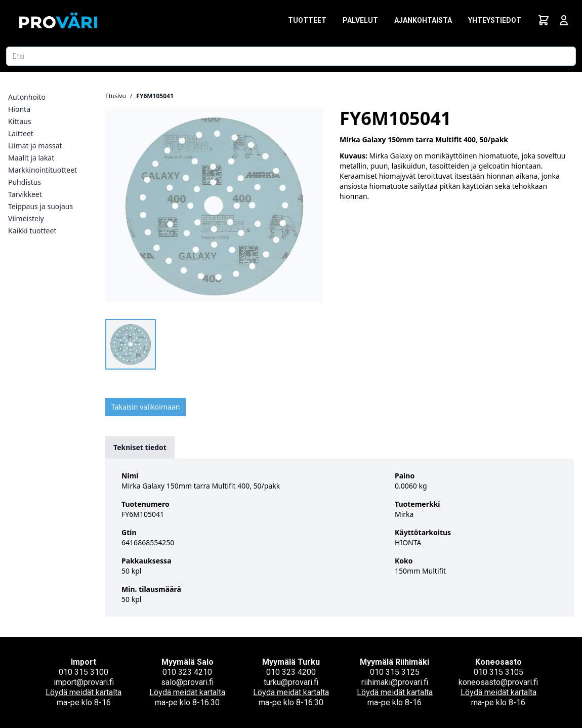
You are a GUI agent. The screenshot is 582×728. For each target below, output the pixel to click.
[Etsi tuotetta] (291, 56)
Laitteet (21, 133)
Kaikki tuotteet (32, 231)
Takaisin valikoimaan (146, 407)
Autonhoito (27, 97)
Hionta (19, 109)
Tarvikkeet (25, 194)
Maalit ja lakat (31, 158)
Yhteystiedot (495, 20)
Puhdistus (25, 182)
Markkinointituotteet (43, 170)
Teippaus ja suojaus (40, 206)
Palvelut (360, 20)
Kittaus (20, 121)
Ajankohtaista (423, 20)
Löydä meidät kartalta (84, 692)
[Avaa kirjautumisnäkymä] (564, 20)
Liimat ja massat (35, 146)
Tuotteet (307, 20)
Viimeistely (26, 218)
